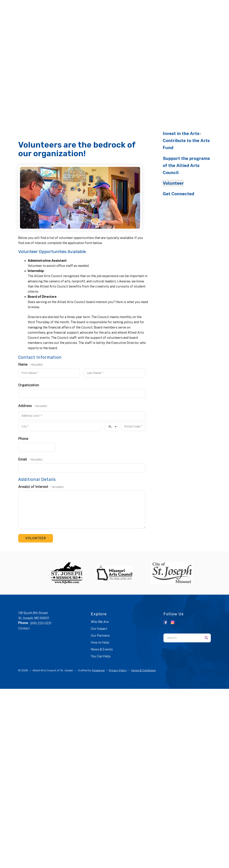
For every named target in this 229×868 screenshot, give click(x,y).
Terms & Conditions (143, 670)
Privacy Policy (118, 670)
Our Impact (99, 629)
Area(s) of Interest (34, 487)
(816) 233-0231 (41, 623)
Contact (24, 628)
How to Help (100, 642)
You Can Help (101, 656)
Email (23, 459)
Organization (29, 385)
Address (25, 406)
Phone (23, 439)
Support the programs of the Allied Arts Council (186, 165)
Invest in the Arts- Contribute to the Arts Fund (186, 140)
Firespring (98, 670)
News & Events (102, 649)
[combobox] (183, 638)
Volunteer (173, 183)
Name (23, 364)
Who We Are (100, 622)
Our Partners (100, 636)
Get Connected (178, 194)
